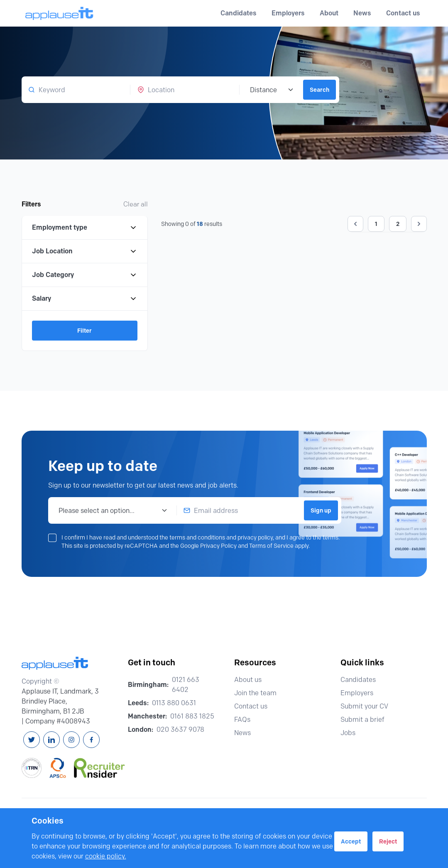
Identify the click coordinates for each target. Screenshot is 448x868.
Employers (361, 693)
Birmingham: (148, 685)
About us (252, 680)
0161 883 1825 (192, 716)
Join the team (259, 693)
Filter (84, 331)
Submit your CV (368, 706)
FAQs (246, 720)
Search (319, 90)
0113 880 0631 (174, 703)
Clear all (136, 204)
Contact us (403, 13)
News (362, 13)
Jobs (352, 733)
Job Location (85, 251)
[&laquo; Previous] (355, 224)
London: (141, 729)
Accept (351, 841)
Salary (85, 299)
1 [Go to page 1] (376, 224)
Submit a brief (366, 720)
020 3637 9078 (180, 729)
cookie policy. (106, 856)
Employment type (85, 228)
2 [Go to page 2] (398, 224)
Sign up (321, 510)
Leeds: (138, 703)
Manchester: (147, 716)
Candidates (362, 680)
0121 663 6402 (186, 685)
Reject (388, 841)
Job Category (85, 275)
